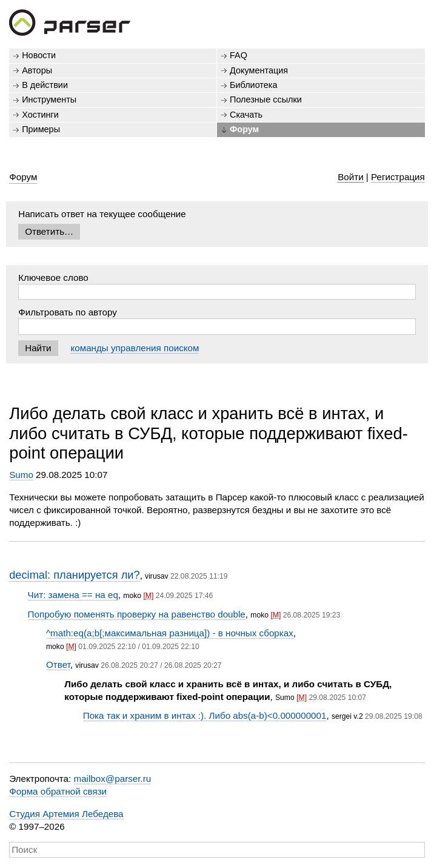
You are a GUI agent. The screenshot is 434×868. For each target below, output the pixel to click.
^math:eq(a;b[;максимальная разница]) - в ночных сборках (170, 633)
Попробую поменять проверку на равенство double (137, 614)
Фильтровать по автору (68, 312)
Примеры (41, 129)
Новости (39, 55)
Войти (351, 177)
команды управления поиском (135, 348)
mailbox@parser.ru (113, 779)
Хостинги (40, 115)
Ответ (58, 664)
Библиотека (254, 85)
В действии (45, 85)
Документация (259, 70)
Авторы (37, 70)
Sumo (21, 475)
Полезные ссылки (266, 99)
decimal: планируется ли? (74, 575)
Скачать (246, 115)
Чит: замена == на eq (73, 595)
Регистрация (398, 177)
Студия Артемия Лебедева (66, 814)
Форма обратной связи (58, 791)
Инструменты (49, 99)
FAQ (239, 55)
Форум (244, 129)
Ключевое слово (53, 278)
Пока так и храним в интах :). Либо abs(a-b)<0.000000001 (205, 715)
